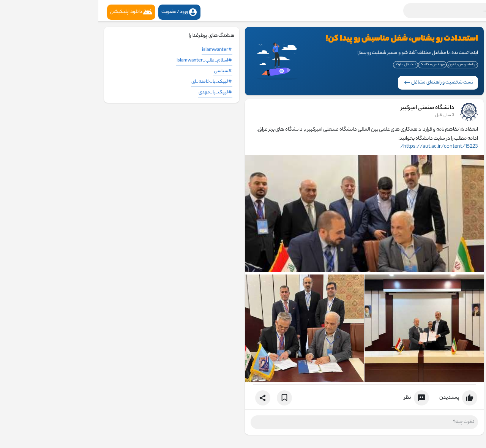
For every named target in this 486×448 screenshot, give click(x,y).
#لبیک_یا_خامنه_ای (113, 82)
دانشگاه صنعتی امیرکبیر (329, 108)
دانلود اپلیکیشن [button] (33, 12)
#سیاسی (125, 71)
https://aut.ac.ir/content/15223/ (341, 147)
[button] (382, 11)
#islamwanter (119, 50)
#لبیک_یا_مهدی (117, 92)
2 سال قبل (347, 115)
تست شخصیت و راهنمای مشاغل (340, 83)
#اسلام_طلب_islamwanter (106, 61)
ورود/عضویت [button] (81, 12)
